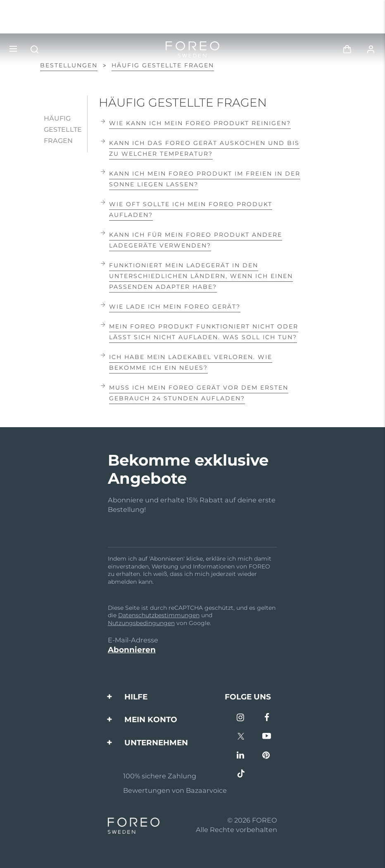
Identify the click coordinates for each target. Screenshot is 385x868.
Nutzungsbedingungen (141, 623)
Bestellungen (69, 65)
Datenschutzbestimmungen (159, 615)
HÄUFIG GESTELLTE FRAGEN (163, 65)
